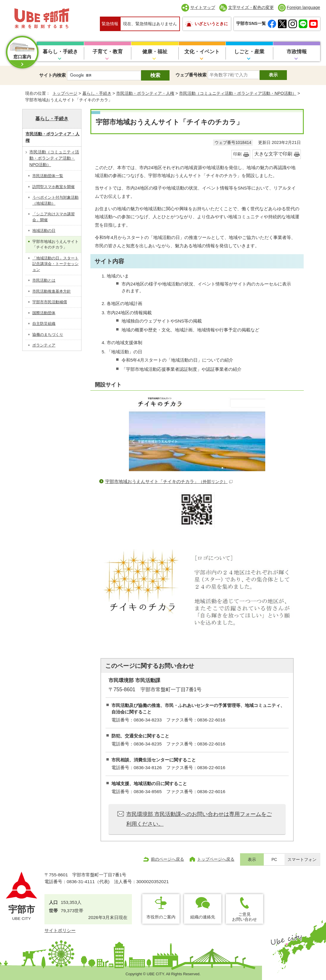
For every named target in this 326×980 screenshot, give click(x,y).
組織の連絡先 (203, 917)
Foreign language (303, 7)
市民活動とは (44, 280)
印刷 (237, 154)
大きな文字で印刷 (273, 154)
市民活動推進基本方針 (52, 291)
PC (274, 860)
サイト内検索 (52, 75)
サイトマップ (203, 7)
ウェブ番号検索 (191, 75)
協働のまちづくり (48, 335)
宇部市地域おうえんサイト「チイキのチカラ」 (169, 481)
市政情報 (297, 52)
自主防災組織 (44, 324)
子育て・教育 (108, 52)
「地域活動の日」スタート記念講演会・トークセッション (55, 264)
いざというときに (211, 24)
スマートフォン (302, 860)
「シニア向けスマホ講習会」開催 (53, 217)
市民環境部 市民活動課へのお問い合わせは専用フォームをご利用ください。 (199, 819)
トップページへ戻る (216, 859)
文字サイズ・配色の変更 (251, 7)
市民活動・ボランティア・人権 (145, 93)
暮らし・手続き (60, 52)
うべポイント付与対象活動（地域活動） (55, 200)
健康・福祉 (155, 52)
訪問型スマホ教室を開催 (53, 187)
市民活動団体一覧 (48, 176)
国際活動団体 (44, 313)
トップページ (65, 93)
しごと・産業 (249, 52)
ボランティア (44, 345)
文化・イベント (202, 52)
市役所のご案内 (161, 917)
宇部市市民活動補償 (50, 302)
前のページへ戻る (167, 859)
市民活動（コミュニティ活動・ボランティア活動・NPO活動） (238, 93)
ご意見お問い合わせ (245, 917)
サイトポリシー (60, 930)
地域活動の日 (44, 231)
